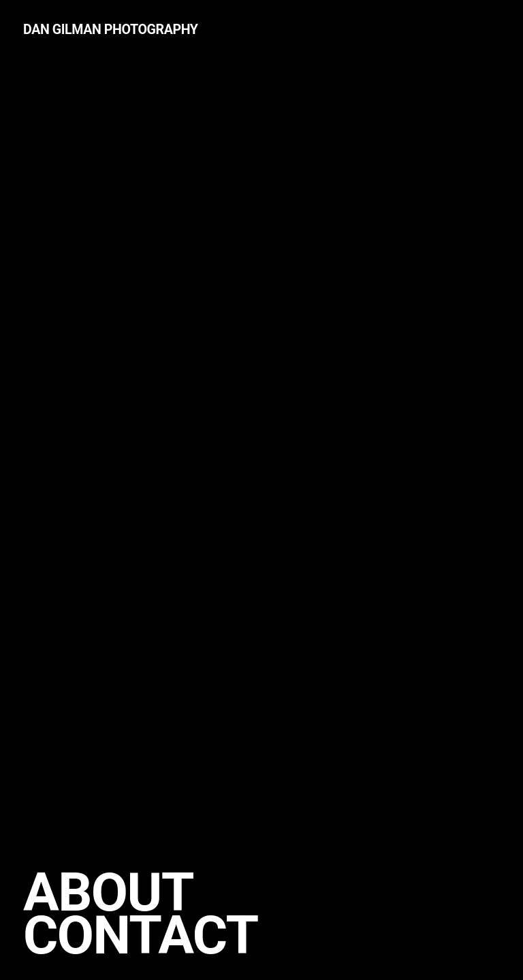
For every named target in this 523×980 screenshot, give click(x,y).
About (108, 893)
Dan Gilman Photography (111, 30)
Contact (141, 935)
